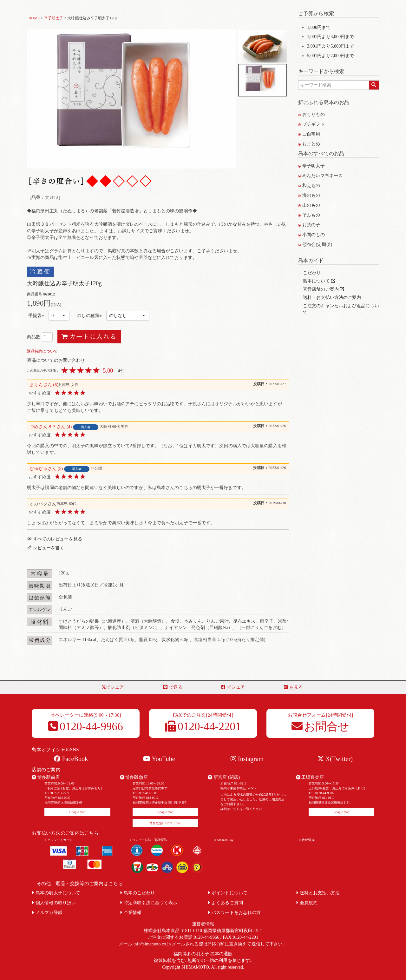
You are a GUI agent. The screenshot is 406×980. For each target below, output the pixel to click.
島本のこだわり (138, 893)
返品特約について (42, 351)
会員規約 (307, 903)
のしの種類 (90, 316)
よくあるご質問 (225, 903)
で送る (173, 687)
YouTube (159, 759)
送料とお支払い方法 (318, 893)
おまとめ (309, 144)
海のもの (309, 195)
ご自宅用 (309, 134)
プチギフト (311, 124)
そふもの (309, 215)
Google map (77, 812)
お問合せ (321, 727)
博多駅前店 (46, 777)
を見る (293, 687)
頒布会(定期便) (315, 245)
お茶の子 (309, 225)
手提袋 (37, 316)
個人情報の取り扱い (54, 903)
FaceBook (71, 759)
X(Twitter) (335, 759)
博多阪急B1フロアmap (165, 823)
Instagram (247, 759)
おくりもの (311, 114)
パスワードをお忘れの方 (234, 913)
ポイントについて (228, 893)
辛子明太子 (54, 18)
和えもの (309, 185)
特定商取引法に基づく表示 (149, 903)
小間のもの (311, 235)
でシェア (113, 687)
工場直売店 (310, 777)
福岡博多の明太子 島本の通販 (203, 954)
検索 (374, 85)
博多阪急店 (134, 777)
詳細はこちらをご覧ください (241, 809)
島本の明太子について (56, 893)
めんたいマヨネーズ (320, 176)
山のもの (309, 205)
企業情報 (131, 913)
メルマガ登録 (47, 913)
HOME (34, 18)
